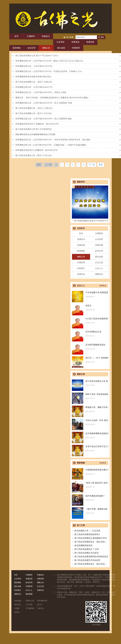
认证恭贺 (61, 42)
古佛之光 (40, 608)
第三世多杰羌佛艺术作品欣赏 (86, 560)
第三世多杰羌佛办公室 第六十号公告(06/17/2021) (37, 56)
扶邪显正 (81, 268)
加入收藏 (70, 37)
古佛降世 (31, 36)
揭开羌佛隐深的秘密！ (90, 498)
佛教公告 (46, 48)
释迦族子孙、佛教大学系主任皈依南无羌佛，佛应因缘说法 (90, 409)
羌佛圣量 (90, 42)
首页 (16, 36)
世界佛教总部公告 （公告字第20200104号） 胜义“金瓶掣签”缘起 (44, 119)
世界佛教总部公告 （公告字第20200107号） (35, 87)
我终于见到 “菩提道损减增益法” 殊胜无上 (90, 396)
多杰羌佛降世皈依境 (82, 545)
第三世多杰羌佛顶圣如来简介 (86, 534)
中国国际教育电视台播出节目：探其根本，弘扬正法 (90, 472)
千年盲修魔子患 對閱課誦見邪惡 (90, 295)
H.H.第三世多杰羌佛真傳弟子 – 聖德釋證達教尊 (90, 321)
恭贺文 (90, 308)
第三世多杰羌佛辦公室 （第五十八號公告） (35, 108)
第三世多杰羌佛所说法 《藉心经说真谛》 (91, 542)
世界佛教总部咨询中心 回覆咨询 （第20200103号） (38, 124)
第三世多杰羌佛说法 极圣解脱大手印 (89, 538)
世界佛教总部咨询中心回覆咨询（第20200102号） (37, 150)
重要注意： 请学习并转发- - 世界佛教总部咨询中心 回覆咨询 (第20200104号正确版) (52, 98)
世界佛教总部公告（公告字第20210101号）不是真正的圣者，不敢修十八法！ (49, 71)
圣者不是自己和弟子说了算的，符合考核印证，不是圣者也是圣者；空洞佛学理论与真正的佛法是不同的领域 (90, 449)
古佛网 (17, 608)
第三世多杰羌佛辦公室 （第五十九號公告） (35, 82)
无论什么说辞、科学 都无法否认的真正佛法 (90, 422)
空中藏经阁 (30, 608)
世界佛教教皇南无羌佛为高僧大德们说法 (33, 77)
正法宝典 (29, 605)
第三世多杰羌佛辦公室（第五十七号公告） (34, 113)
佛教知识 (99, 274)
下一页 (92, 165)
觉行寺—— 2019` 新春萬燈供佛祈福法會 (90, 360)
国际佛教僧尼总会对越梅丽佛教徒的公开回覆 (35, 134)
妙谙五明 (31, 48)
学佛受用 (76, 48)
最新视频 (29, 594)
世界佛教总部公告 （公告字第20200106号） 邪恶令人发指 (41, 92)
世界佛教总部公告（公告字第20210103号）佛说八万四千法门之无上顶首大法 (49, 61)
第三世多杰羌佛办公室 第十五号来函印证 (34, 129)
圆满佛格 (17, 48)
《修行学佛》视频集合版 (90, 511)
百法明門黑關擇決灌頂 (90, 347)
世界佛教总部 (42, 601)
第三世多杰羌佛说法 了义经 (85, 549)
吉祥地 (17, 612)
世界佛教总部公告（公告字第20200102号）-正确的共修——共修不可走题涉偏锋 (51, 145)
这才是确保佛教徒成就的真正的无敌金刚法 (90, 436)
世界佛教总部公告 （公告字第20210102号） (35, 66)
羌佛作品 (81, 274)
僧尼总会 (18, 605)
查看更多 (103, 286)
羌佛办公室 (30, 601)
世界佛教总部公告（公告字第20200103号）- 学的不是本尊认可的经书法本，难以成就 (53, 140)
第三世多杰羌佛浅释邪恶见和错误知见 (90, 557)
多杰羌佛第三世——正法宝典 (86, 531)
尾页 (101, 165)
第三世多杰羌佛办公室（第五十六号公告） (34, 155)
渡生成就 (61, 48)
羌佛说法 (46, 36)
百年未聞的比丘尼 (90, 334)
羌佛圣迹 (75, 42)
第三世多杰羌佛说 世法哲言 (85, 553)
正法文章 (99, 263)
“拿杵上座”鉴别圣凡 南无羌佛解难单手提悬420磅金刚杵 (90, 485)
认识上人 (99, 268)
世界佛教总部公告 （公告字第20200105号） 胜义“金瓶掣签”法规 (44, 103)
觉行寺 (40, 605)
